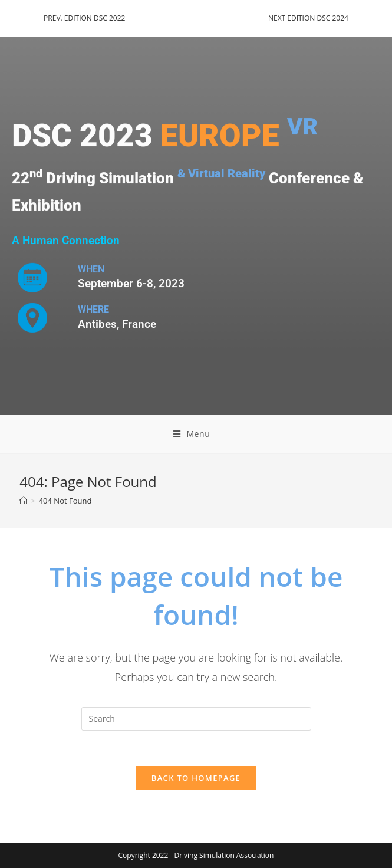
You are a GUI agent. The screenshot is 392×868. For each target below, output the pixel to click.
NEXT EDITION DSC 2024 (308, 18)
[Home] (23, 501)
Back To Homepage (196, 778)
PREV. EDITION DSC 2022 (84, 18)
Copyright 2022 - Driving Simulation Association (196, 855)
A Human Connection (66, 240)
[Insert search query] (196, 719)
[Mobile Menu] (196, 434)
